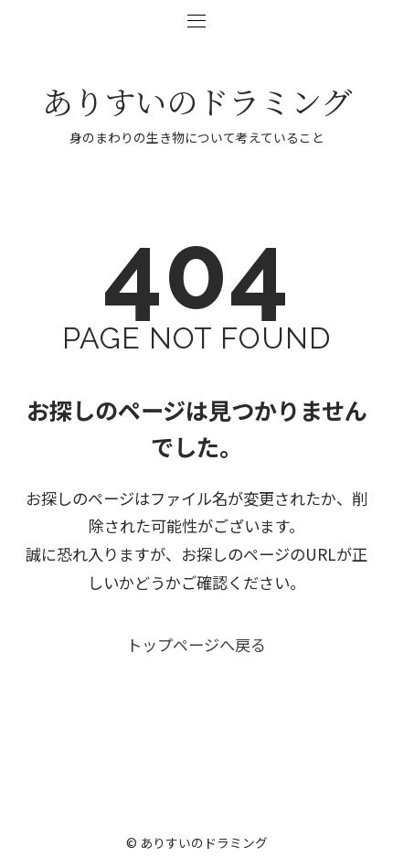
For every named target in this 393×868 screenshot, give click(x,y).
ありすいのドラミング (197, 101)
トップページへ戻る (196, 651)
